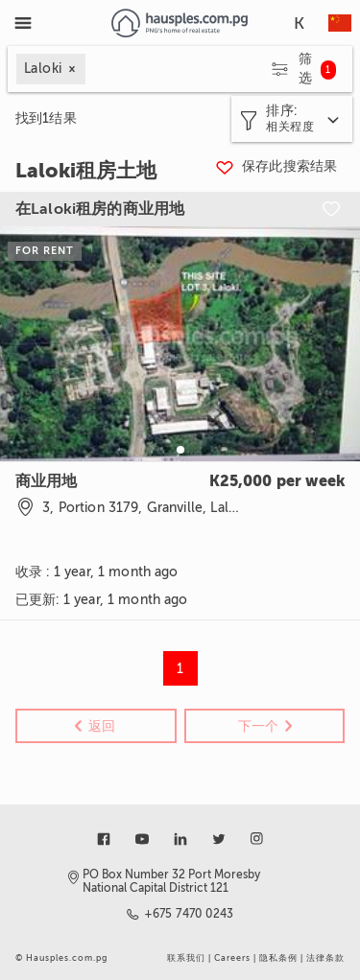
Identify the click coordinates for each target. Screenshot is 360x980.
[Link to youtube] (142, 839)
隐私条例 (278, 958)
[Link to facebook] (104, 839)
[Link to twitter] (219, 839)
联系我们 (186, 958)
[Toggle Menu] (23, 23)
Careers (232, 958)
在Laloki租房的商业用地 (100, 209)
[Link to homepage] (180, 23)
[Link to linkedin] (180, 839)
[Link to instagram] (257, 839)
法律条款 (325, 958)
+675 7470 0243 (190, 914)
